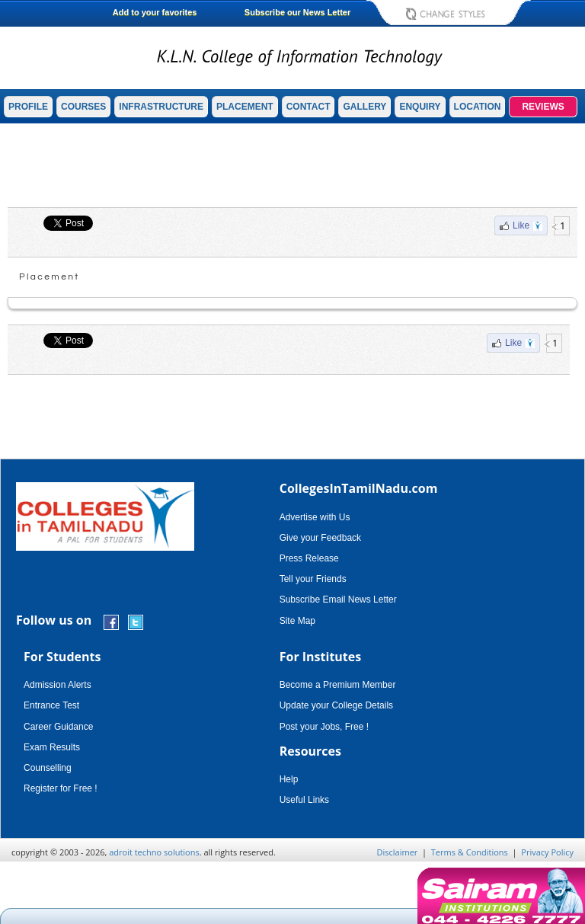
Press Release (309, 558)
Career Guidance (58, 727)
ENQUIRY (420, 107)
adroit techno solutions (154, 852)
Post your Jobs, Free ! (324, 727)
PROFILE (28, 107)
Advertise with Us (315, 517)
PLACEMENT (245, 107)
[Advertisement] (292, 165)
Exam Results (52, 747)
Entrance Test (51, 705)
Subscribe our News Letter (297, 12)
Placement (50, 277)
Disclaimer (398, 852)
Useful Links (304, 800)
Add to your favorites (155, 12)
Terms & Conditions (470, 852)
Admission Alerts (58, 685)
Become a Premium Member (338, 685)
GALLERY (364, 107)
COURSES (83, 107)
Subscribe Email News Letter (338, 599)
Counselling (48, 768)
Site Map (297, 621)
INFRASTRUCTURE (161, 107)
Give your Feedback (320, 538)
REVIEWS (543, 107)
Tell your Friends (313, 579)
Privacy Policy (547, 852)
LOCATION (478, 107)
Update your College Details (336, 705)
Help (289, 779)
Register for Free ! (61, 788)
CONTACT (308, 107)
